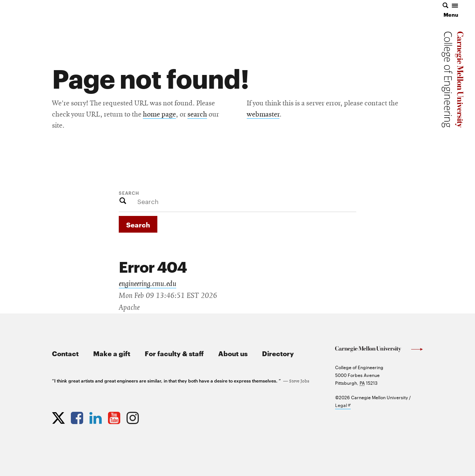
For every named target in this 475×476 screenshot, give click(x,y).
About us (233, 353)
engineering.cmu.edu (148, 284)
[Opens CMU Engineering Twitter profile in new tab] (59, 416)
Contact (65, 353)
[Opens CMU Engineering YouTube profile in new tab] (115, 416)
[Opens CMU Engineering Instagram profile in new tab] (134, 416)
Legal (343, 405)
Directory (278, 353)
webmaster (263, 115)
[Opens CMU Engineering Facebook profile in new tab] (78, 416)
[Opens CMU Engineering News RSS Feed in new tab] (152, 416)
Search (129, 193)
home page (159, 115)
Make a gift (112, 353)
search (197, 115)
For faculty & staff (174, 353)
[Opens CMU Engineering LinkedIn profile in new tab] (96, 416)
